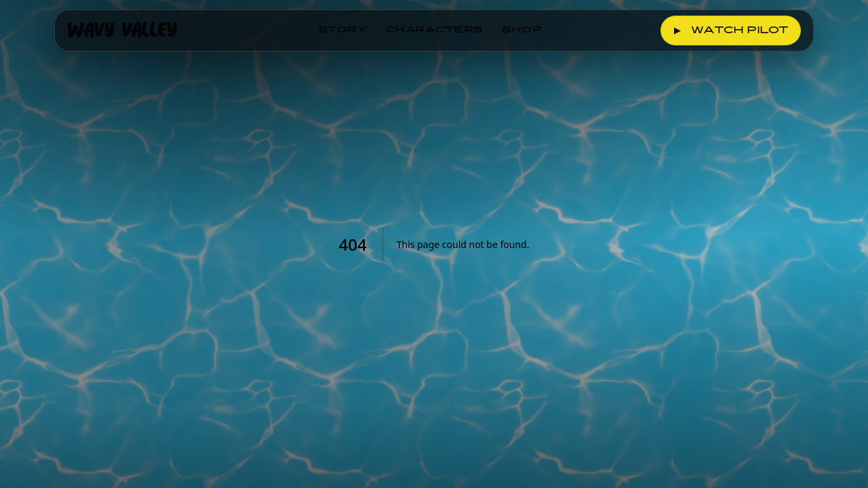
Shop (522, 30)
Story (343, 30)
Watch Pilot (731, 30)
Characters (434, 30)
